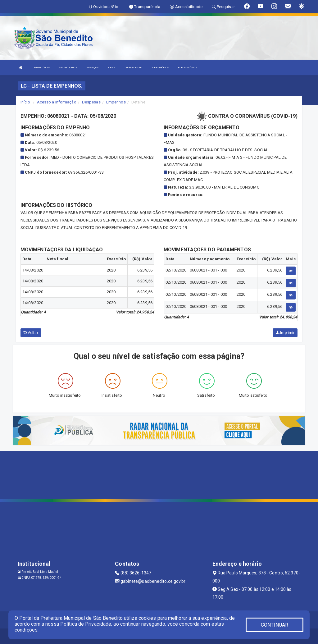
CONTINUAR (275, 625)
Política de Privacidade (86, 624)
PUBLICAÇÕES (187, 68)
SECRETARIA (68, 68)
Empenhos (116, 102)
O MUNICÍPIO (41, 68)
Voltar (31, 333)
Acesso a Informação (57, 102)
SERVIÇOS (93, 68)
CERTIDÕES (161, 68)
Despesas (91, 102)
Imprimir (285, 333)
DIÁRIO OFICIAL (134, 68)
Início (25, 102)
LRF (112, 68)
